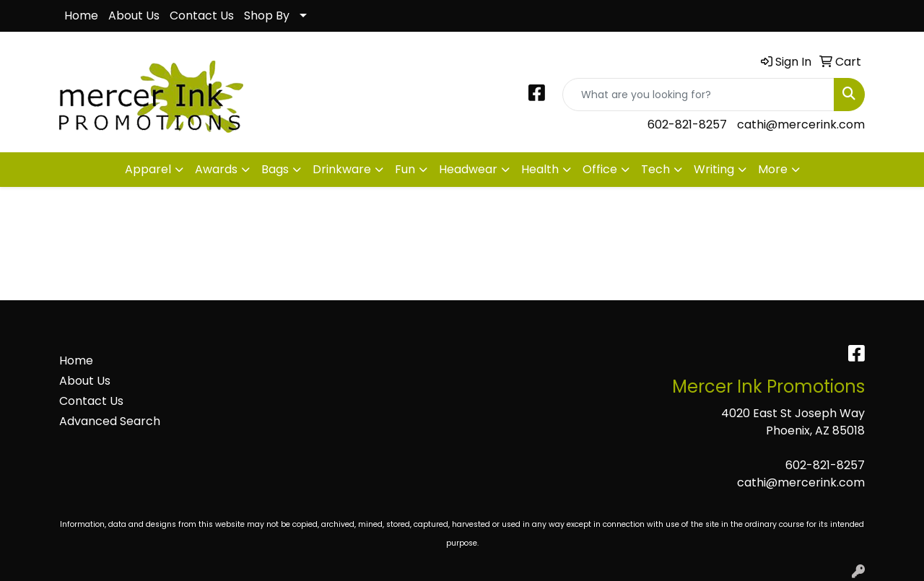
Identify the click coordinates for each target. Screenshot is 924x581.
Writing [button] (714, 169)
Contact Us (202, 16)
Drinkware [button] (342, 169)
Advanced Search (110, 421)
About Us (134, 16)
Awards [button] (216, 169)
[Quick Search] (698, 95)
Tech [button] (655, 169)
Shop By (267, 16)
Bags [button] (275, 169)
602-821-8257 (687, 125)
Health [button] (540, 169)
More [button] (773, 169)
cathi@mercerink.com (801, 125)
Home (81, 16)
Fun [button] (405, 169)
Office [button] (600, 169)
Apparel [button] (148, 169)
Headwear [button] (468, 169)
